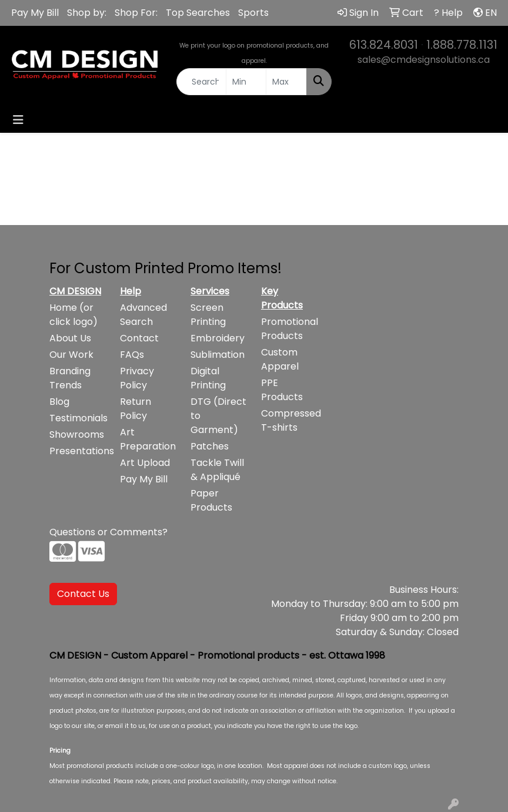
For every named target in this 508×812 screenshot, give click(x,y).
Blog (59, 402)
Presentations (78, 451)
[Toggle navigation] (18, 120)
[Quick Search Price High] (286, 82)
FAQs (132, 355)
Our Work (71, 355)
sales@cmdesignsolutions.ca (424, 60)
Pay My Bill (35, 13)
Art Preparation (148, 439)
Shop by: (87, 13)
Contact (139, 338)
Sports (253, 13)
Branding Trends (70, 378)
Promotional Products (289, 329)
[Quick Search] (201, 82)
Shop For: (136, 13)
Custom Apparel (280, 359)
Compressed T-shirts (289, 420)
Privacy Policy (137, 378)
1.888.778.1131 (462, 45)
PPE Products (282, 390)
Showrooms (77, 434)
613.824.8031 (384, 45)
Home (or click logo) (73, 315)
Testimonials (78, 418)
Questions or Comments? (108, 532)
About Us (70, 338)
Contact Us (83, 594)
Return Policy (136, 409)
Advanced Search (143, 315)
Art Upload (145, 463)
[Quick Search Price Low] (246, 82)
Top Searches (198, 13)
